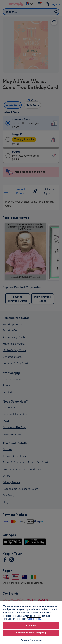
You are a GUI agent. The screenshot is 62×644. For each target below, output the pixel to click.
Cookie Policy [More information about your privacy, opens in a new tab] (34, 619)
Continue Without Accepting (31, 633)
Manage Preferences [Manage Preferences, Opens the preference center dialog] (31, 640)
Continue (31, 625)
